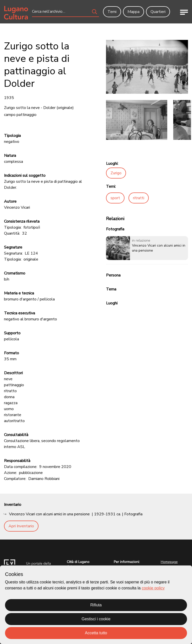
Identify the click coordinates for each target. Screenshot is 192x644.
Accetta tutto (96, 633)
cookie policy (153, 588)
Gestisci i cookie (96, 619)
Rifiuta (96, 605)
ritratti (139, 198)
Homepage (169, 562)
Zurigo (116, 173)
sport (115, 198)
